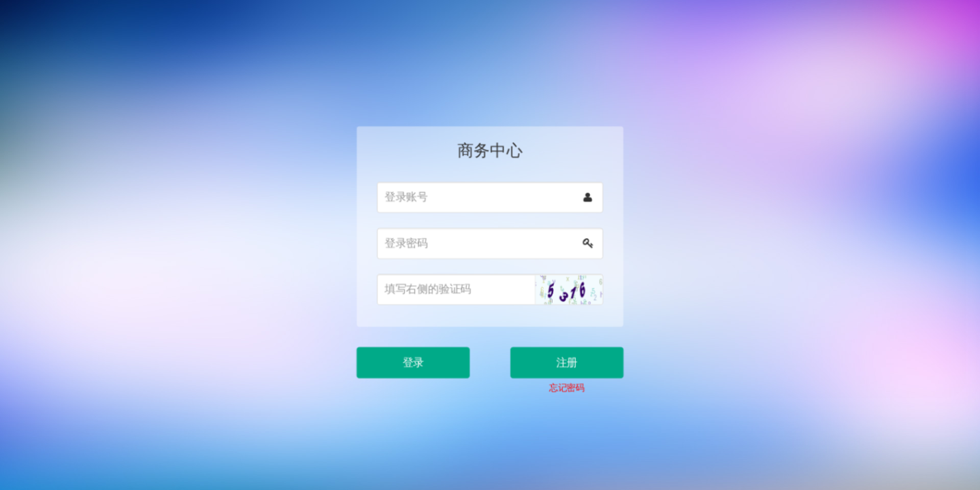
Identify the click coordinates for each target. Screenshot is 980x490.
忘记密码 (563, 378)
